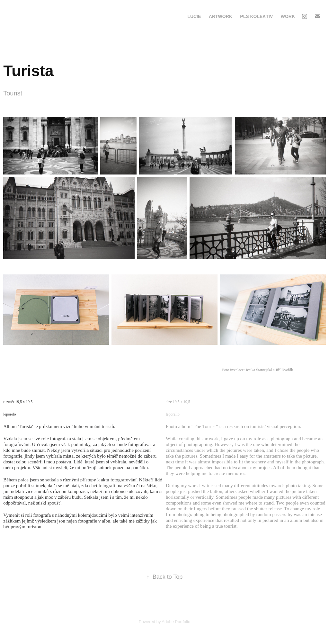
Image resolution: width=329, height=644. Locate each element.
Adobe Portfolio (176, 622)
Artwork (221, 16)
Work (288, 16)
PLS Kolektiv (256, 16)
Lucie (194, 16)
